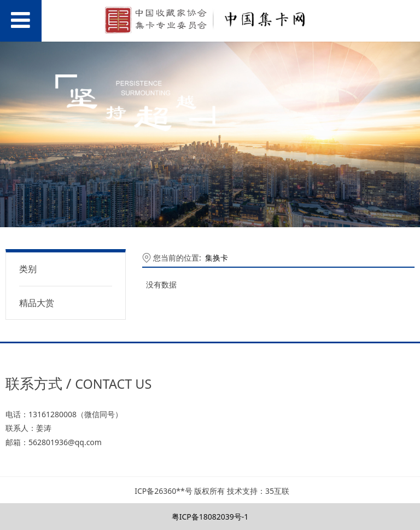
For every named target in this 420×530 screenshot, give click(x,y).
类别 (28, 269)
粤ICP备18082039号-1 (210, 517)
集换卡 (217, 258)
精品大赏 (37, 303)
